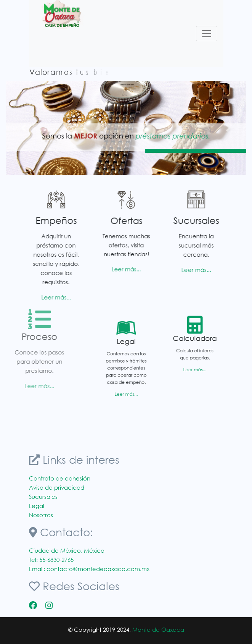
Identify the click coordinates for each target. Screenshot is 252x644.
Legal (37, 506)
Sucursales (43, 497)
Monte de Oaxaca (158, 629)
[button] (24, 128)
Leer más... (53, 297)
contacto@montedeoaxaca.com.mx (98, 569)
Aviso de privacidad (57, 487)
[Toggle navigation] (207, 34)
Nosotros (41, 515)
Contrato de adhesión (60, 478)
